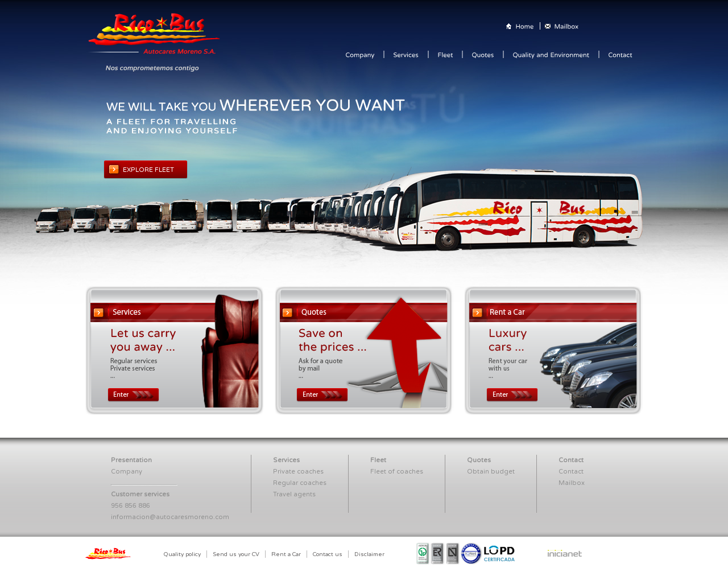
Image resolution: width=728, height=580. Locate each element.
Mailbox (572, 483)
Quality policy (182, 554)
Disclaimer (369, 554)
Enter (133, 395)
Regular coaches (300, 483)
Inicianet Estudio (569, 556)
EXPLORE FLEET (148, 170)
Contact (571, 472)
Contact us (328, 554)
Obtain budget (491, 472)
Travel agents (294, 494)
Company (127, 472)
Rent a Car (286, 554)
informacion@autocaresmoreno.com (170, 517)
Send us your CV (236, 554)
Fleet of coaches (397, 472)
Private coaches (298, 472)
